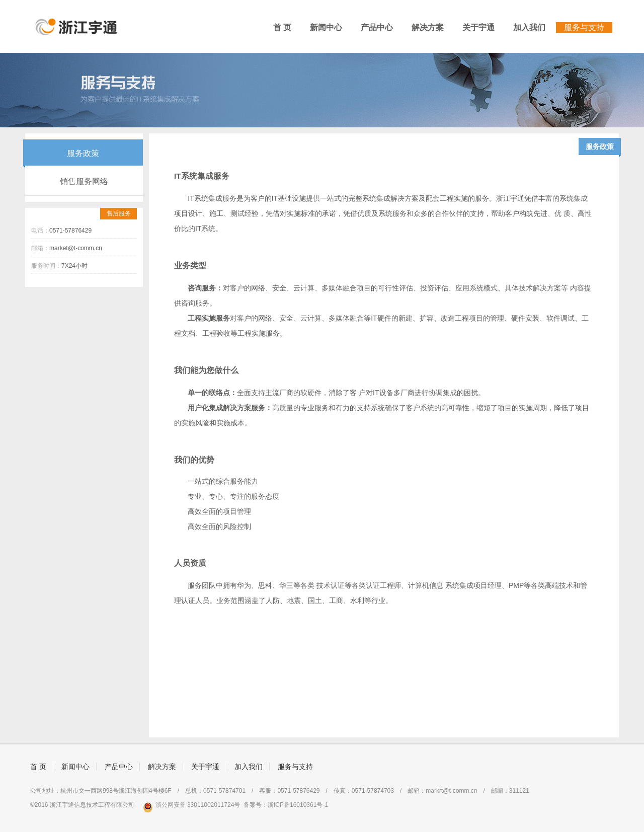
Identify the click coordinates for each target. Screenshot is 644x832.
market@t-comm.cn (76, 248)
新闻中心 (326, 27)
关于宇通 (478, 27)
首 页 (282, 27)
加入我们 (529, 27)
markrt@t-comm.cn (451, 791)
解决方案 (428, 27)
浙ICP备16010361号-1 (298, 805)
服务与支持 (584, 27)
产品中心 (377, 27)
